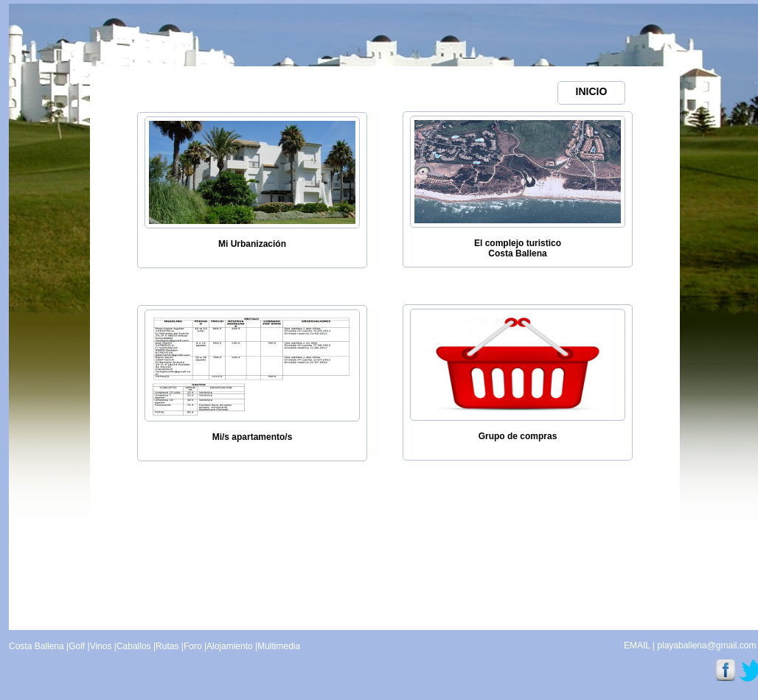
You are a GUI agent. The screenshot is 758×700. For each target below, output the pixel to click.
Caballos (134, 646)
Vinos (101, 646)
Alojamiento (230, 646)
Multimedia (279, 646)
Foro (193, 646)
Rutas (167, 646)
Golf (77, 646)
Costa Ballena (36, 646)
